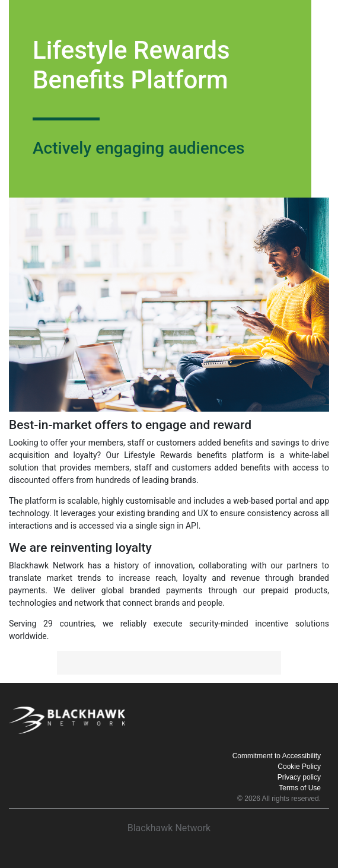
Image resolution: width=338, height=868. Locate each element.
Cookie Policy (299, 767)
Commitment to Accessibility (277, 756)
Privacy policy (299, 777)
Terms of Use (300, 788)
